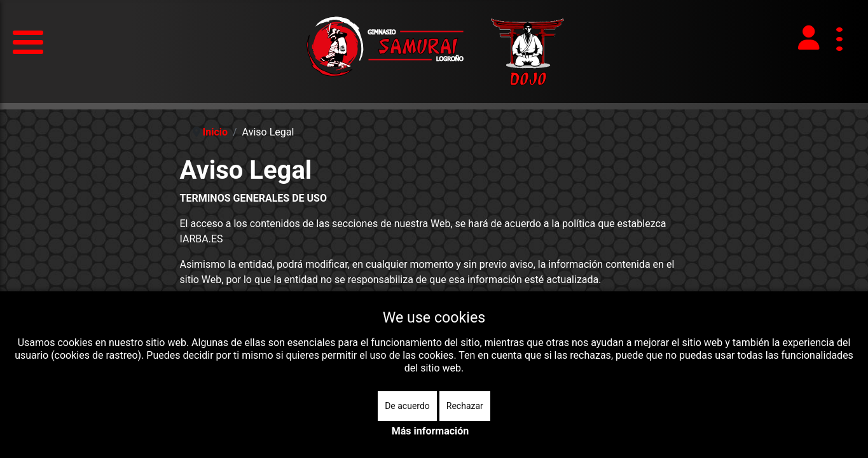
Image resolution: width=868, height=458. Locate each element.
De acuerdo (407, 406)
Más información (431, 431)
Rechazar (465, 406)
